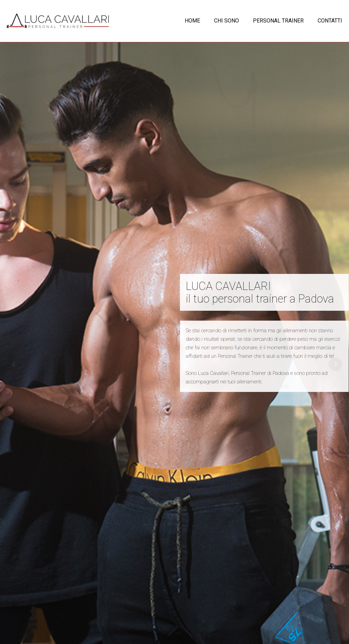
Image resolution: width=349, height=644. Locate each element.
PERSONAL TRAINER (278, 21)
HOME (192, 21)
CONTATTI (330, 21)
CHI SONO (226, 21)
